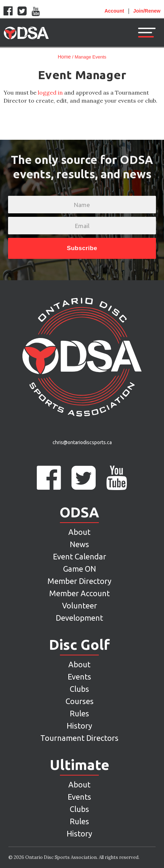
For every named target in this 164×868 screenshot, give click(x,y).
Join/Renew (147, 11)
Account (114, 11)
